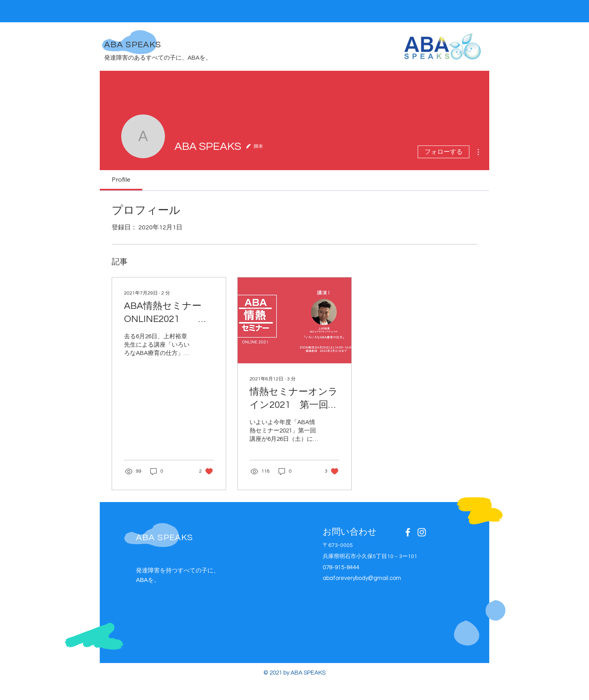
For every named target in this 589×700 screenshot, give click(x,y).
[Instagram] (422, 532)
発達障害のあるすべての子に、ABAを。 (158, 58)
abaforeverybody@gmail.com (362, 578)
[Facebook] (408, 532)
